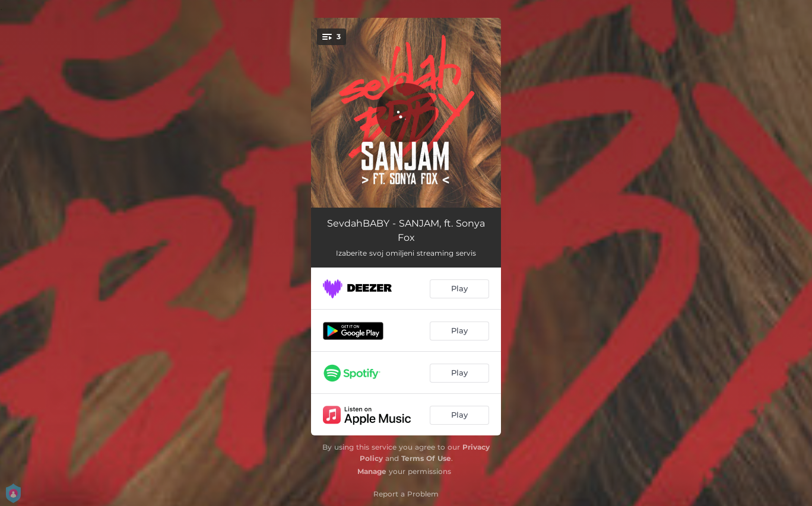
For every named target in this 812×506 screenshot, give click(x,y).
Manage (372, 471)
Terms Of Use (426, 458)
